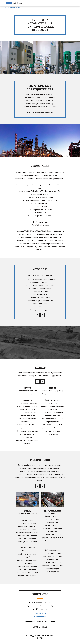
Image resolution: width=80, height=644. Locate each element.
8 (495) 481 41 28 (40, 614)
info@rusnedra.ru (40, 617)
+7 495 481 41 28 (14, 7)
